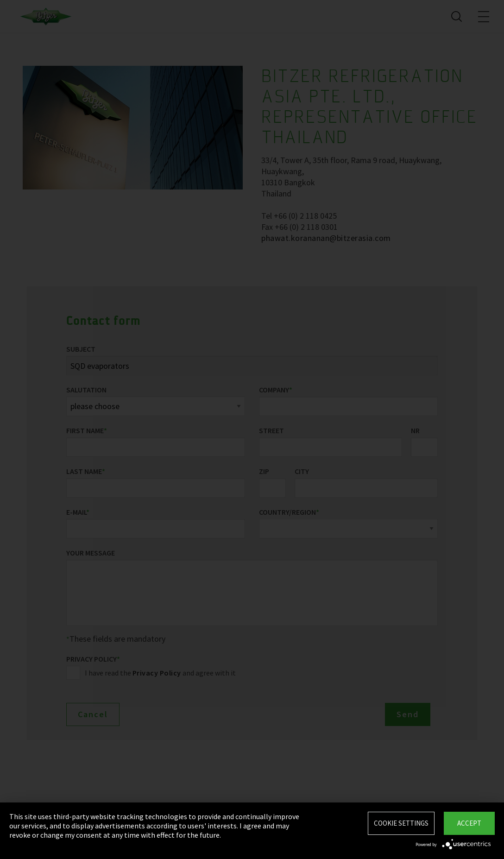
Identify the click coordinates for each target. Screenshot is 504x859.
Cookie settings (401, 823)
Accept (469, 823)
